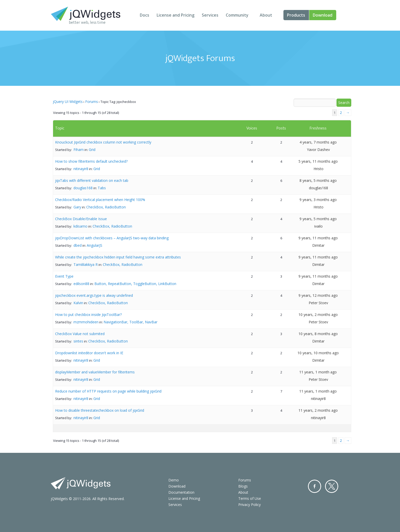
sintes (78, 341)
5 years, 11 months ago (318, 161)
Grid (92, 150)
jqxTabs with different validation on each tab (92, 180)
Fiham (79, 150)
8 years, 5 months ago (318, 180)
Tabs (102, 188)
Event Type (64, 276)
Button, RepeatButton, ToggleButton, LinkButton (135, 284)
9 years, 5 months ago (318, 219)
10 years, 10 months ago (318, 353)
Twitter (332, 486)
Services (210, 15)
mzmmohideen (86, 322)
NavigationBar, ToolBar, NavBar (130, 322)
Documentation (181, 492)
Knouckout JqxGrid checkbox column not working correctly (103, 142)
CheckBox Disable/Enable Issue (81, 219)
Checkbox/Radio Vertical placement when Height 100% (100, 200)
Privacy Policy (249, 505)
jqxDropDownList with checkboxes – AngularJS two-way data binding (112, 238)
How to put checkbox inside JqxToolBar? (88, 315)
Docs (145, 15)
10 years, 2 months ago (318, 315)
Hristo (318, 169)
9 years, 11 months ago (318, 238)
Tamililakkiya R (86, 264)
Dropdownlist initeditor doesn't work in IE (89, 353)
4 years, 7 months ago (318, 142)
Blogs (243, 486)
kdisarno (80, 226)
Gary (77, 207)
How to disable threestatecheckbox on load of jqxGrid (100, 410)
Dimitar (318, 245)
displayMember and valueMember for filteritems (95, 372)
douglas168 (83, 188)
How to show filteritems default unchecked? (91, 161)
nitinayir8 (81, 169)
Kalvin (78, 303)
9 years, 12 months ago (318, 295)
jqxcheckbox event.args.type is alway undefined (94, 295)
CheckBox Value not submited (80, 334)
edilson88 (81, 284)
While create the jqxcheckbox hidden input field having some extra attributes (118, 257)
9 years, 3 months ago (318, 200)
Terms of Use (250, 498)
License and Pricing (176, 15)
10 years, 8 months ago (318, 334)
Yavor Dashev (318, 150)
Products (296, 15)
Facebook (315, 486)
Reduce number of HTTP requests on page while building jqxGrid (108, 391)
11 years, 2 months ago (318, 410)
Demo (174, 480)
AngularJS (95, 245)
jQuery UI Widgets (68, 102)
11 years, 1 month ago (318, 372)
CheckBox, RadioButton (106, 207)
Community (237, 15)
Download (323, 15)
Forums (92, 102)
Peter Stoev (318, 303)
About (266, 15)
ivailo (318, 226)
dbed (78, 245)
